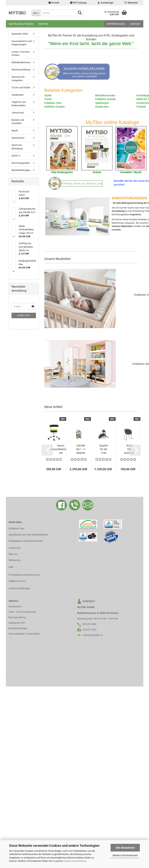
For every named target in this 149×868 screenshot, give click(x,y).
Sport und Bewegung (17, 147)
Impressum (15, 548)
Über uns (13, 554)
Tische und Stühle (21, 87)
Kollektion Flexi (16, 528)
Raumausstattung (21, 70)
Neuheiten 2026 (20, 34)
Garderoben (18, 95)
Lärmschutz (18, 113)
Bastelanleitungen (21, 24)
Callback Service (17, 581)
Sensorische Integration (18, 79)
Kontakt (54, 3)
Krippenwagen (116, 24)
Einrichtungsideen (21, 163)
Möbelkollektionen (21, 62)
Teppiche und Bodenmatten (19, 104)
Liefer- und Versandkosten (23, 612)
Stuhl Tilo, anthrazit (129, 449)
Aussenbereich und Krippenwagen (22, 43)
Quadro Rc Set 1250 (104, 449)
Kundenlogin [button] (106, 3)
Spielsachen (18, 138)
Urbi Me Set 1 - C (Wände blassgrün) (81, 449)
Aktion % (16, 156)
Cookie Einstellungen (19, 588)
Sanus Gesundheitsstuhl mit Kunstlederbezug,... (61, 449)
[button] (47, 450)
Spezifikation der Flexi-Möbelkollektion (28, 535)
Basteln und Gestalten (18, 122)
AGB (11, 567)
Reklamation (15, 606)
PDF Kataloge (78, 3)
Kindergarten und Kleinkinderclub (26, 541)
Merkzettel (131, 3)
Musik (15, 131)
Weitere (43, 24)
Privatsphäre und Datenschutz (24, 575)
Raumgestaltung (17, 617)
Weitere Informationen (125, 855)
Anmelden (24, 315)
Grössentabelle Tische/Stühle (24, 634)
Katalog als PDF (17, 623)
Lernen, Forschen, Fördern (21, 53)
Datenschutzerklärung (75, 861)
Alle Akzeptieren (125, 848)
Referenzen (15, 560)
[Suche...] (36, 13)
